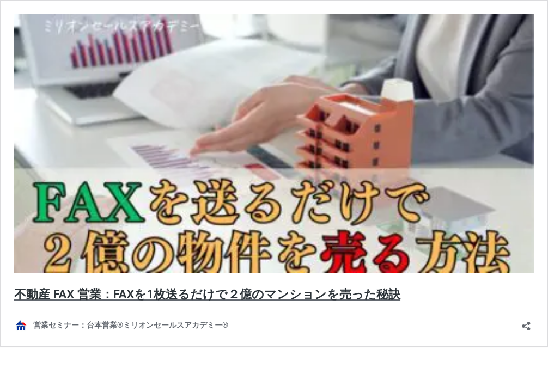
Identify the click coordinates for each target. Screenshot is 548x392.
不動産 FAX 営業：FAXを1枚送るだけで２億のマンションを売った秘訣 (207, 294)
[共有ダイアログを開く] (526, 323)
